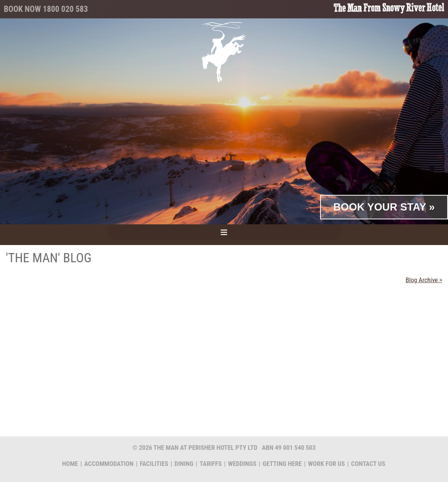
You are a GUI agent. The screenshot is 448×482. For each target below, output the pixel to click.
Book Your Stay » (384, 207)
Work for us (326, 464)
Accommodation (109, 464)
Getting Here (282, 464)
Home (70, 464)
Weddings (242, 464)
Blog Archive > (424, 280)
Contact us (368, 464)
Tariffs (211, 464)
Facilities (154, 464)
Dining (184, 464)
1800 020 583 (65, 9)
